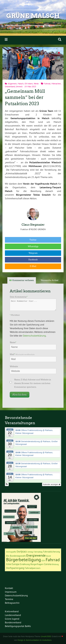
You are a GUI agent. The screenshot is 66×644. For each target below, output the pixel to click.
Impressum (11, 592)
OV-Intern (29, 84)
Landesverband (13, 615)
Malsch (21, 84)
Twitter (33, 240)
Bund (49, 556)
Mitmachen (56, 84)
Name (13, 342)
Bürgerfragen (37, 564)
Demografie (11, 552)
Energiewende (36, 555)
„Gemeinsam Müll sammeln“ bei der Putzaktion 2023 (25, 97)
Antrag (30, 552)
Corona (48, 564)
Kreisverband (12, 611)
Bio (8, 556)
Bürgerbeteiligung (24, 560)
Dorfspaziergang (15, 568)
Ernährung (25, 564)
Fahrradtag (38, 552)
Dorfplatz (22, 552)
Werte (36, 84)
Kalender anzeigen (52, 484)
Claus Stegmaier (33, 225)
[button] (7, 484)
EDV (43, 560)
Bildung (55, 564)
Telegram (33, 253)
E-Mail (33, 266)
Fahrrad (47, 84)
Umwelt (19, 87)
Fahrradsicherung (51, 552)
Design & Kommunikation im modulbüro (35, 640)
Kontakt (9, 588)
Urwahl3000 (46, 636)
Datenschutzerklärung (34, 336)
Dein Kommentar (19, 297)
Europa (15, 564)
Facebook (33, 260)
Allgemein (12, 84)
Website (14, 366)
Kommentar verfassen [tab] (23, 280)
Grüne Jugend (12, 619)
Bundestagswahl (18, 556)
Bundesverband (13, 622)
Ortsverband (10, 87)
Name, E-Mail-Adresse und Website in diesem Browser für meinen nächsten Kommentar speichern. (33, 383)
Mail (22, 354)
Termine (9, 599)
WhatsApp (33, 246)
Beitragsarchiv (12, 603)
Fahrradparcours (33, 568)
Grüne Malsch (33, 16)
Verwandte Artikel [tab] (50, 280)
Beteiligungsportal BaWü (18, 626)
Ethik (9, 564)
